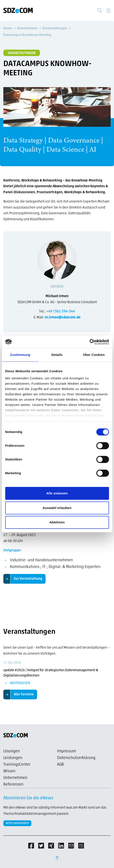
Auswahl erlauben (57, 508)
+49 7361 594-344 (61, 312)
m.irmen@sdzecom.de (63, 318)
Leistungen (13, 758)
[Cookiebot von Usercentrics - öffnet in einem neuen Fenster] (89, 342)
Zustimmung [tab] (20, 355)
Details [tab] (57, 355)
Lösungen (12, 751)
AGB (60, 765)
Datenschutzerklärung (76, 758)
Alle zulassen (57, 493)
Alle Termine (24, 694)
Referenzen (13, 785)
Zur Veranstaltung (28, 579)
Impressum (67, 751)
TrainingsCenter (17, 765)
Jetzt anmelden (17, 823)
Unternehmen (15, 778)
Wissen (9, 771)
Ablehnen (57, 522)
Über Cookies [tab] (94, 355)
